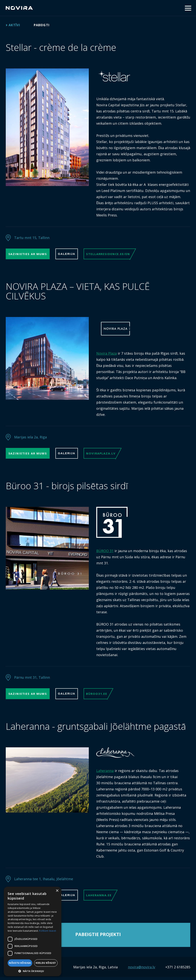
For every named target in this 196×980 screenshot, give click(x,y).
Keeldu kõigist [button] (46, 963)
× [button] (57, 891)
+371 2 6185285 (178, 970)
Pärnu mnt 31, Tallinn (32, 679)
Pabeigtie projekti (98, 937)
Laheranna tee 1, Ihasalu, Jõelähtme (44, 881)
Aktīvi (15, 25)
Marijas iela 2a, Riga (30, 438)
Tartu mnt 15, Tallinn (32, 238)
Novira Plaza (107, 354)
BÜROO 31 (105, 552)
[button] (33, 971)
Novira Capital (19, 8)
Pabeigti (45, 25)
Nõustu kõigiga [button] (20, 963)
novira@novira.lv (142, 970)
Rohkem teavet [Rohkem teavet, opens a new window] (48, 931)
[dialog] (33, 931)
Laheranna (105, 773)
